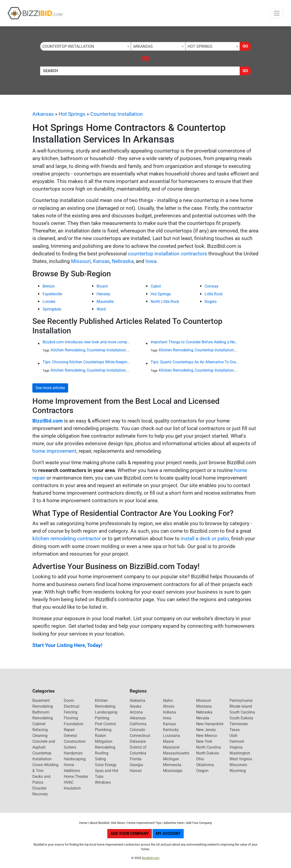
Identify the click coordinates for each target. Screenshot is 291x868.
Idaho (168, 700)
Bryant (102, 286)
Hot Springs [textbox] (200, 46)
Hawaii (136, 771)
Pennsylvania (241, 700)
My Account (168, 834)
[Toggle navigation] (277, 13)
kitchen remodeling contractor (67, 539)
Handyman (73, 753)
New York (204, 741)
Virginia (236, 747)
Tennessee (239, 724)
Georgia (136, 765)
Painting (102, 718)
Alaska (136, 706)
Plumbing (103, 730)
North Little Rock (165, 302)
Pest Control (105, 724)
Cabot (156, 286)
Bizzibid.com (150, 858)
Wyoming (238, 771)
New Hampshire (210, 724)
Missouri (81, 261)
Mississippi (173, 771)
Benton (49, 286)
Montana (204, 706)
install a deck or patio (205, 539)
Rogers (211, 302)
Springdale (52, 309)
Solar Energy (106, 765)
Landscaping (106, 712)
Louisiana (172, 736)
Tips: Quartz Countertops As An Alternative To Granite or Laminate (195, 362)
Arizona (136, 712)
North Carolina (209, 747)
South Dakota (241, 718)
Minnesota (172, 765)
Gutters (70, 747)
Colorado (137, 730)
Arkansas (43, 114)
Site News (118, 823)
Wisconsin (238, 765)
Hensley (103, 294)
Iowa (151, 261)
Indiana (169, 712)
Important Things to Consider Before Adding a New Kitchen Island (195, 342)
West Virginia (241, 759)
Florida (136, 759)
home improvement (54, 451)
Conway (212, 286)
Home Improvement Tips (144, 823)
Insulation (72, 788)
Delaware (138, 741)
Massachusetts (176, 753)
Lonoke (49, 302)
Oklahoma (205, 765)
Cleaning (40, 736)
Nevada (203, 718)
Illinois (169, 706)
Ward (101, 309)
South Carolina (242, 712)
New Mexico (207, 736)
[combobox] (86, 46)
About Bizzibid (99, 823)
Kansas (101, 261)
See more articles (50, 388)
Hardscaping (75, 759)
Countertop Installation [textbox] (68, 46)
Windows (103, 782)
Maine (168, 741)
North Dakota (208, 753)
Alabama (137, 700)
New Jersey (206, 730)
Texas (235, 730)
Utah (233, 736)
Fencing (71, 712)
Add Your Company (199, 823)
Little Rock (214, 294)
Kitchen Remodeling (68, 350)
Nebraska (123, 261)
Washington (240, 753)
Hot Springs (72, 114)
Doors (69, 700)
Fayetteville (52, 294)
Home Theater (76, 776)
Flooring (71, 718)
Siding (100, 759)
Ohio (200, 759)
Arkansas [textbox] (143, 46)
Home (83, 823)
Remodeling (105, 747)
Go (245, 46)
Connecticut (140, 736)
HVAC (69, 782)
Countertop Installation (117, 114)
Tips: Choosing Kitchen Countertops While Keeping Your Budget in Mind (87, 362)
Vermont (237, 741)
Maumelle (105, 302)
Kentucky (171, 730)
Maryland (171, 747)
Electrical (72, 706)
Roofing (102, 753)
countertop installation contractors (168, 254)
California (138, 724)
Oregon (202, 771)
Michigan (171, 759)
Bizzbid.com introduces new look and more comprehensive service (87, 342)
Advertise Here (174, 823)
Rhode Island (241, 706)
